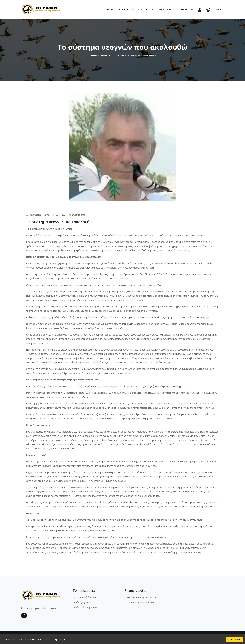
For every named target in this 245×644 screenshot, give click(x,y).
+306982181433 (147, 602)
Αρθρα (111, 10)
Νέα (140, 10)
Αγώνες (150, 10)
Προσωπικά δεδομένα (85, 597)
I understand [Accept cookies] (234, 639)
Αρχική (93, 55)
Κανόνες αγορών (82, 602)
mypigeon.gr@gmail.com (145, 597)
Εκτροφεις (127, 10)
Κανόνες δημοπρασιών (85, 607)
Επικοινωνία (186, 10)
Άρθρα (104, 55)
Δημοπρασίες (167, 10)
